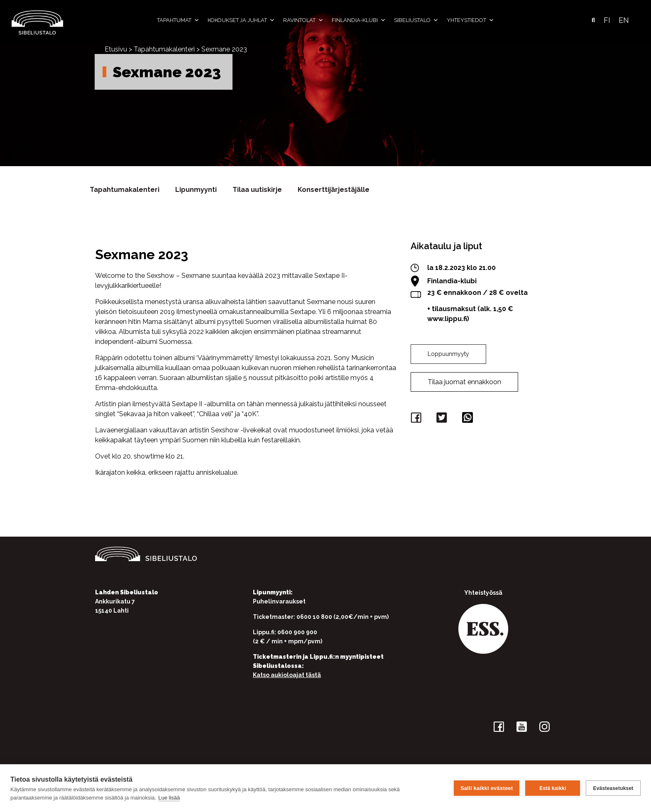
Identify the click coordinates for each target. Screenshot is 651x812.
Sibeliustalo (416, 20)
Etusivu (116, 49)
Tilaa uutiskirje (257, 190)
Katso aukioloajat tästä (287, 675)
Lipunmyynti (196, 190)
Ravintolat (303, 20)
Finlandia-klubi (359, 20)
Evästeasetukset (613, 788)
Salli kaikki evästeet (487, 788)
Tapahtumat (178, 20)
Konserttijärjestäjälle (334, 190)
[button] (593, 20)
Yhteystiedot (470, 20)
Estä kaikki (553, 788)
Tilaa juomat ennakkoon (464, 382)
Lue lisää (169, 798)
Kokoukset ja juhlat (241, 20)
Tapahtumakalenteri (164, 49)
